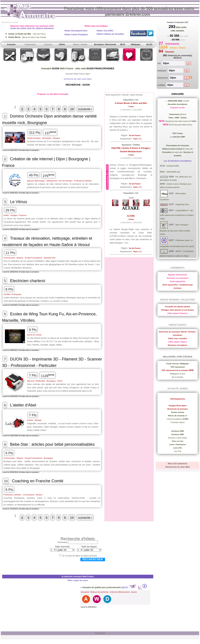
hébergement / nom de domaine (59, 181)
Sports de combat (34, 335)
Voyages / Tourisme (18, 215)
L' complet (178, 101)
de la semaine (178, 377)
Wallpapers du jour (177, 374)
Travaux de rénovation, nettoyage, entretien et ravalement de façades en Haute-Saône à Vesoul (47, 241)
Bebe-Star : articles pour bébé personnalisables (52, 444)
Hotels (6, 215)
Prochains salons (178, 422)
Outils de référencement (120, 592)
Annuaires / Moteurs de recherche (95, 592)
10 (72, 109)
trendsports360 (173, 166)
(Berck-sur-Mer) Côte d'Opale (27, 37)
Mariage (38, 420)
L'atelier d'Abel (23, 405)
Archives (178, 288)
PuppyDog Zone (182, 204)
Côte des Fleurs (27, 34)
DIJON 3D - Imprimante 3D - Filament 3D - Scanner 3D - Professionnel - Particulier (52, 362)
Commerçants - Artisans (13, 258)
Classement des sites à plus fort (180, 121)
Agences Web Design (36, 181)
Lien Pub (177, 451)
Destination (63, 542)
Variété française (34, 138)
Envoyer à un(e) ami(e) (178, 438)
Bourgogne (47, 138)
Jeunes (134, 592)
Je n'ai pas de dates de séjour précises (80, 556)
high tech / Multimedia (36, 381)
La (178, 137)
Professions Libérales (83, 181)
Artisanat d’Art (50, 258)
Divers (60, 381)
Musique (57, 138)
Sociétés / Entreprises (12, 294)
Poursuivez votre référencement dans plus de (129, 11)
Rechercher (93, 559)
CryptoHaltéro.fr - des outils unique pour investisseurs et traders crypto (177, 214)
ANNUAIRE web (173, 172)
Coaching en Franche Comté (38, 481)
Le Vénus (19, 202)
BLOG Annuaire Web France (180, 125)
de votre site (178, 149)
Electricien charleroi (28, 281)
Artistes (30, 420)
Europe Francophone (33, 258)
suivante (85, 109)
